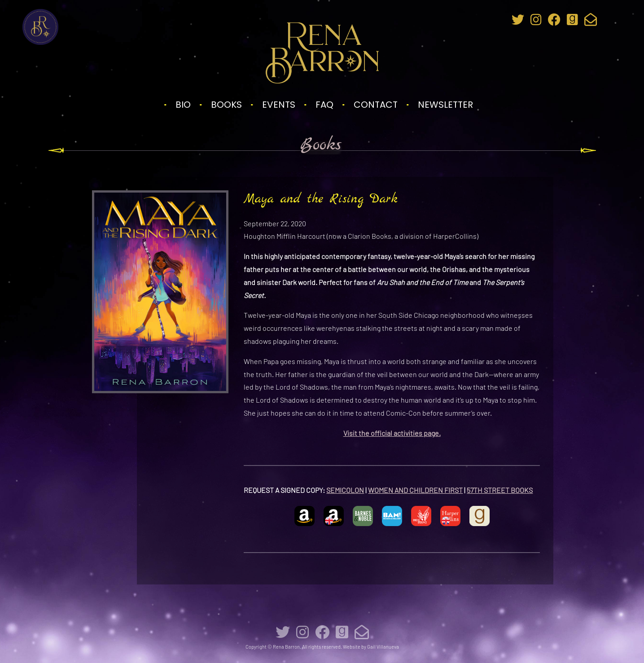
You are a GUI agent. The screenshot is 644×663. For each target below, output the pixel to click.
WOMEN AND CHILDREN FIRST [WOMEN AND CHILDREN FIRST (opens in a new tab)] (415, 490)
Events (279, 105)
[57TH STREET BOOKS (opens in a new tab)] (526, 490)
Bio (183, 105)
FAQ (324, 105)
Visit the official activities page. (392, 433)
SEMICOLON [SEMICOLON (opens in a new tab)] (345, 490)
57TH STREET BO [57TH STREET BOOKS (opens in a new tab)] (493, 490)
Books (226, 105)
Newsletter (445, 105)
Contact (376, 105)
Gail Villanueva (383, 647)
